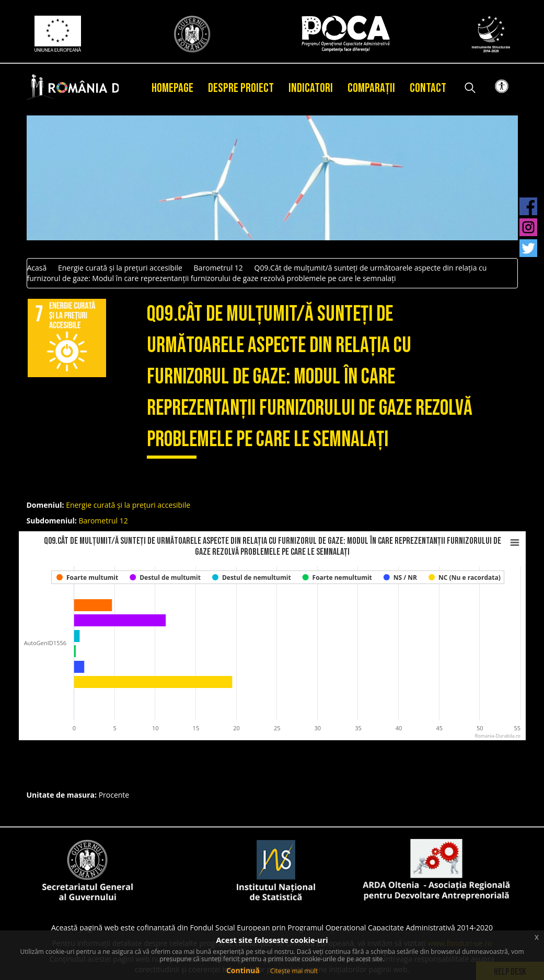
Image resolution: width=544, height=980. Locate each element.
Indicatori (311, 88)
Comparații (371, 88)
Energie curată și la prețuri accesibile (120, 268)
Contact (428, 88)
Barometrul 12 (218, 268)
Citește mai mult (294, 971)
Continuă (243, 970)
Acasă (37, 268)
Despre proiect (241, 88)
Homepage (172, 88)
